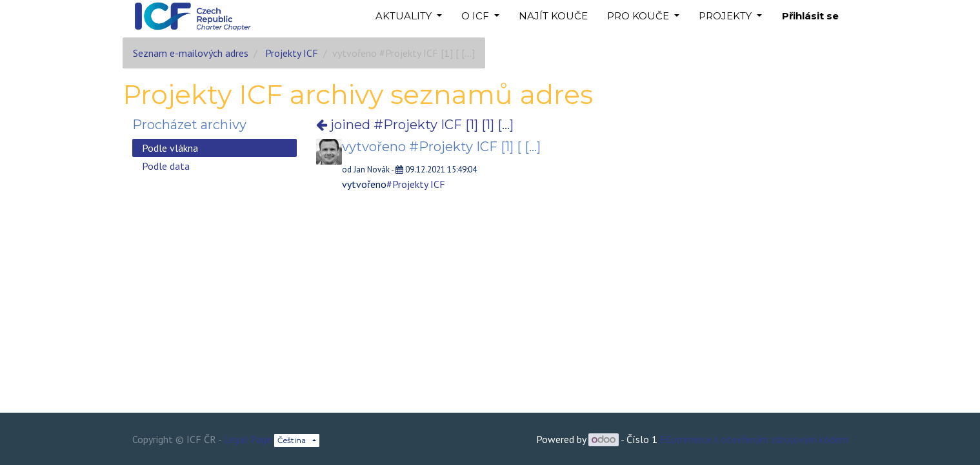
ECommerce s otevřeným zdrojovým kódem (754, 439)
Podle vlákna (170, 148)
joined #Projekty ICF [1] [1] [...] (415, 125)
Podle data (166, 166)
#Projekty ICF (416, 184)
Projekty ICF (292, 53)
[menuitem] (553, 16)
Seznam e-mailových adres (191, 53)
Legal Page (248, 439)
